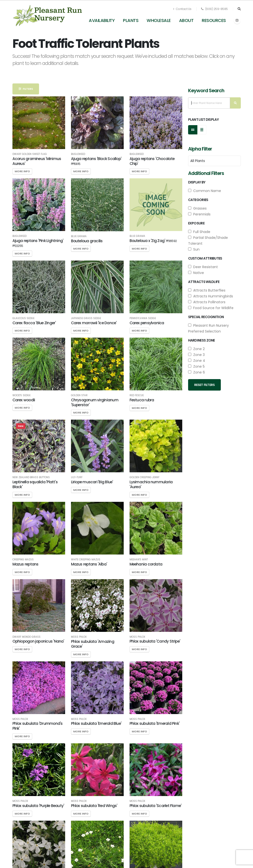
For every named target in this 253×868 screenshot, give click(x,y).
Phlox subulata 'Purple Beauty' (38, 806)
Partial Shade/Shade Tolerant (208, 241)
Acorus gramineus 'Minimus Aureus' (37, 161)
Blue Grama (79, 236)
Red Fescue (137, 395)
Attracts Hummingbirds (211, 296)
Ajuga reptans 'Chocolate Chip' (152, 161)
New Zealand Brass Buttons (31, 477)
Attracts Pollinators (207, 302)
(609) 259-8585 (214, 9)
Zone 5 (196, 366)
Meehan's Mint (139, 560)
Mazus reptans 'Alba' (89, 564)
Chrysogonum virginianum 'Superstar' (95, 402)
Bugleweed (78, 154)
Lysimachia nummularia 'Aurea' (151, 484)
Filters (26, 89)
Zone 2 (196, 349)
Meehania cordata (146, 564)
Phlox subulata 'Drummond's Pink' (38, 726)
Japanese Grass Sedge (86, 318)
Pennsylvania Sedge (143, 318)
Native (196, 273)
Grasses (197, 208)
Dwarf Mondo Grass (26, 637)
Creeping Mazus (23, 560)
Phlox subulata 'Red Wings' (94, 806)
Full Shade (199, 232)
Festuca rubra (142, 400)
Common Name (205, 191)
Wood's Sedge (21, 395)
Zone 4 (197, 361)
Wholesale (159, 20)
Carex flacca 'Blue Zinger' (34, 323)
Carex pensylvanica (147, 323)
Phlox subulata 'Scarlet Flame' (156, 806)
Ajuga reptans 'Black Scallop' (96, 161)
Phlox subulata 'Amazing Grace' (93, 644)
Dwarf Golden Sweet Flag (30, 154)
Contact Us (182, 9)
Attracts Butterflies (207, 290)
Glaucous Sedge (23, 318)
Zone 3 (196, 355)
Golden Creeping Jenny (144, 477)
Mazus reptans (25, 564)
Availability (102, 20)
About (186, 20)
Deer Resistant (203, 267)
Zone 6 (197, 372)
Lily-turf (77, 477)
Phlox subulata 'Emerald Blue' (96, 723)
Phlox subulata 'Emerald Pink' (155, 723)
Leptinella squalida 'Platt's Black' (35, 484)
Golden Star (79, 395)
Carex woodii (24, 400)
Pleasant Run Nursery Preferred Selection (208, 328)
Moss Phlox (79, 637)
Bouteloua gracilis (87, 241)
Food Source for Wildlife (211, 308)
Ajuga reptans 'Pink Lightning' (38, 243)
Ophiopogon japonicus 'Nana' (38, 641)
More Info (22, 171)
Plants (131, 20)
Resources (214, 20)
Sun (194, 249)
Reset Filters (205, 385)
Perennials (199, 214)
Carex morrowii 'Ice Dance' (94, 323)
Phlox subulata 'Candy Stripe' (155, 641)
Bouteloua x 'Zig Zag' (153, 241)
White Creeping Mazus (86, 560)
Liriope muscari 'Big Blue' (92, 482)
